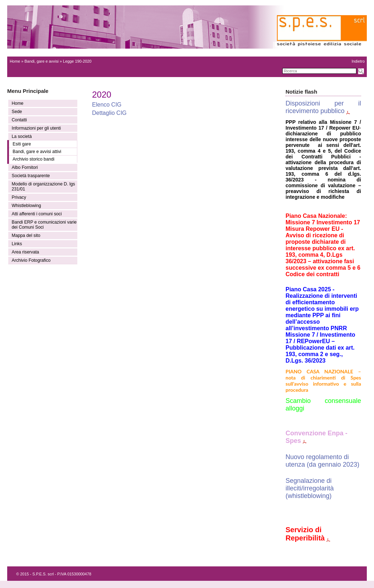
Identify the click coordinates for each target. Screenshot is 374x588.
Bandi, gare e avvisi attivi (37, 152)
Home (15, 61)
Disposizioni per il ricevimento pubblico (323, 107)
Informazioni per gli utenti (37, 128)
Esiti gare (22, 144)
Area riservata (26, 252)
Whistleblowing (27, 206)
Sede (17, 112)
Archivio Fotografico (31, 260)
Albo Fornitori (25, 167)
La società (22, 136)
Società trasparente (31, 176)
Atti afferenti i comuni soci (37, 214)
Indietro (358, 61)
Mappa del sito (26, 235)
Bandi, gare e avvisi (42, 61)
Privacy (19, 197)
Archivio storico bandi (33, 159)
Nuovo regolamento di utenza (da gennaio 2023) (322, 461)
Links (17, 244)
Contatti (19, 120)
